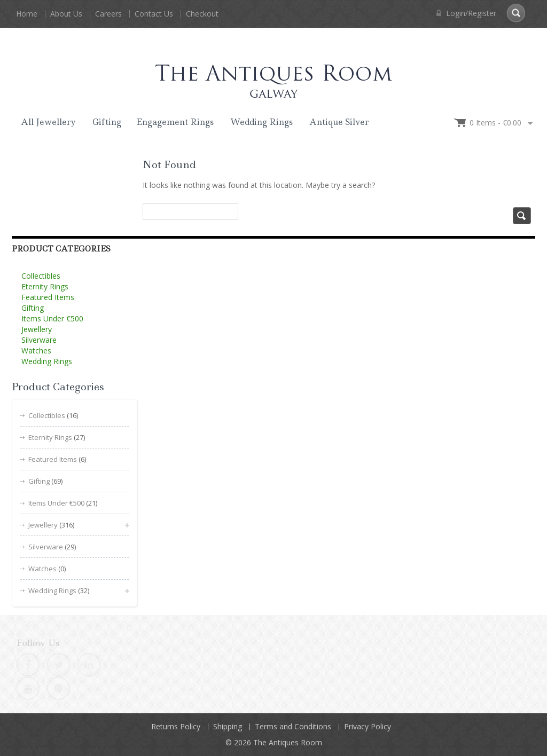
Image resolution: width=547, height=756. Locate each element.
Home (27, 14)
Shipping (228, 726)
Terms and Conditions (293, 726)
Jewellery (37, 329)
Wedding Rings (261, 122)
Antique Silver (339, 122)
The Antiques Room (288, 742)
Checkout (202, 14)
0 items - (495, 123)
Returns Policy (176, 726)
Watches (36, 351)
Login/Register (466, 13)
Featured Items (48, 297)
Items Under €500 (52, 318)
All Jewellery (48, 122)
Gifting (107, 122)
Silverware (39, 340)
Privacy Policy (368, 726)
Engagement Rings (175, 122)
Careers (108, 14)
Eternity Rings (45, 286)
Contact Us (154, 14)
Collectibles (41, 276)
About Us (66, 14)
